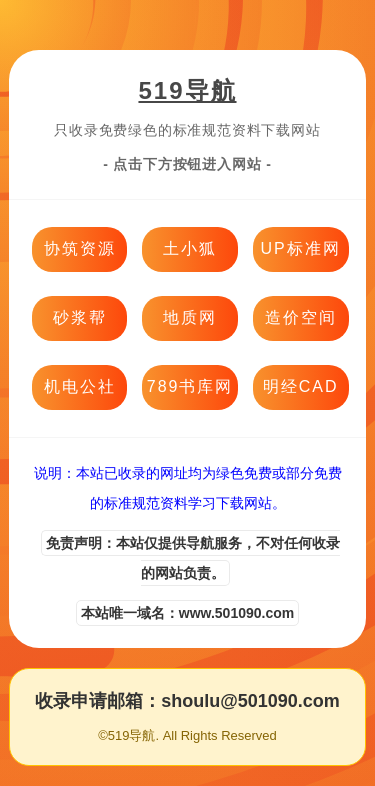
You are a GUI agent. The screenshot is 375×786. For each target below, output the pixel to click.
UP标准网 (301, 248)
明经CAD (301, 386)
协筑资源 (80, 248)
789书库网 (190, 386)
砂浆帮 (80, 317)
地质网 (190, 317)
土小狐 (190, 248)
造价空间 (301, 317)
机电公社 (80, 386)
